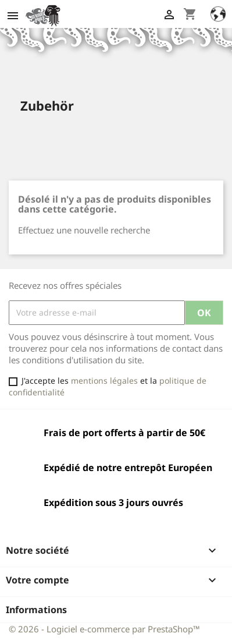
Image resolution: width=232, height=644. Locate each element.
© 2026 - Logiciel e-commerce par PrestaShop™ (104, 629)
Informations (36, 610)
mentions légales (104, 381)
